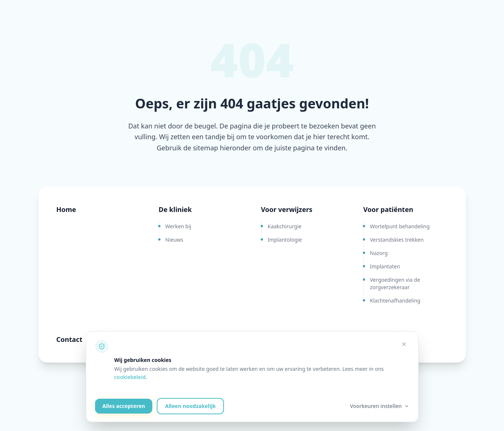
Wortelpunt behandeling (400, 226)
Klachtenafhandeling (395, 301)
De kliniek (175, 209)
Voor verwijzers (287, 209)
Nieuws (174, 240)
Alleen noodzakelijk (190, 406)
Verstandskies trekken (397, 240)
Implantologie (285, 240)
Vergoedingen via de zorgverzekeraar (395, 283)
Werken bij (178, 226)
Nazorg (379, 253)
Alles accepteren (124, 406)
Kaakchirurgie (285, 226)
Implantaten (385, 266)
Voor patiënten (388, 209)
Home (66, 209)
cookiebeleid (130, 377)
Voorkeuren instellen (379, 406)
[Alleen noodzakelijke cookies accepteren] (404, 344)
